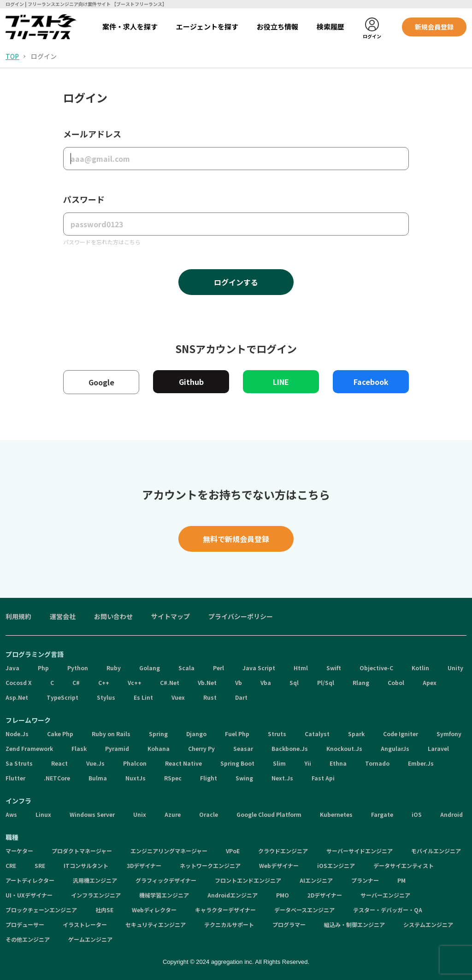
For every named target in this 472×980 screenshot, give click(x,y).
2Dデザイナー (325, 895)
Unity (455, 668)
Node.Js (17, 734)
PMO (283, 895)
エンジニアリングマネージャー (169, 851)
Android (451, 814)
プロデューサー (25, 924)
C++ (104, 682)
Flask (79, 748)
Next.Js (282, 778)
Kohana (159, 748)
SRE (40, 865)
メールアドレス (92, 134)
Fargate (382, 814)
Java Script (259, 668)
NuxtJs (136, 778)
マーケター (19, 851)
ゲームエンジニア (90, 939)
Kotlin (420, 668)
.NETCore (57, 778)
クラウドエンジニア (283, 851)
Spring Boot (237, 763)
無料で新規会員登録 (236, 539)
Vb (239, 682)
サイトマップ (171, 616)
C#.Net (170, 682)
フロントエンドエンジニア (248, 880)
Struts (277, 734)
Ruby (114, 668)
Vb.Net (207, 682)
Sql (294, 682)
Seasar (243, 748)
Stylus (106, 697)
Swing (244, 778)
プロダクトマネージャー (82, 851)
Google (101, 382)
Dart (241, 697)
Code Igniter (401, 734)
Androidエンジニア (233, 895)
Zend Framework (29, 748)
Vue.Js (95, 763)
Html (301, 668)
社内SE (104, 910)
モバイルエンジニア (436, 851)
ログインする (236, 282)
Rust (210, 697)
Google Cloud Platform (269, 814)
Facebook (371, 382)
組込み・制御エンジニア (354, 924)
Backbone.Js (290, 748)
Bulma (98, 778)
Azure (173, 814)
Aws (11, 814)
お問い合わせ (113, 616)
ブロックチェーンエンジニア (41, 910)
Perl (218, 668)
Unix (140, 814)
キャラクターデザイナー (225, 910)
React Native (183, 763)
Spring (158, 734)
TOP (12, 56)
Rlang (361, 682)
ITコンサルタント (86, 865)
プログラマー (289, 924)
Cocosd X (19, 682)
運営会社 (63, 616)
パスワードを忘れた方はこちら (102, 242)
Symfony (449, 734)
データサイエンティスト (404, 865)
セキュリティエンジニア (156, 924)
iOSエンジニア (336, 865)
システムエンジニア (428, 924)
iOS (417, 814)
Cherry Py (201, 748)
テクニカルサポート (229, 924)
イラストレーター (85, 924)
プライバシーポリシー (241, 616)
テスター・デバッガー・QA (388, 910)
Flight (209, 778)
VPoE (233, 851)
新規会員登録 (434, 27)
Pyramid (117, 748)
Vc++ (135, 682)
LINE (281, 382)
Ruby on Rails (111, 734)
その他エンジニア (28, 939)
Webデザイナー (279, 865)
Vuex (178, 697)
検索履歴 (330, 27)
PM (401, 880)
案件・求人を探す (130, 27)
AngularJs (395, 748)
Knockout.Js (344, 748)
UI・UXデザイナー (29, 895)
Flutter (15, 778)
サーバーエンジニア (385, 895)
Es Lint (143, 697)
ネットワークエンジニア (210, 865)
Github (191, 382)
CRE (11, 865)
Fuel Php (237, 734)
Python (78, 668)
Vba (266, 682)
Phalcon (135, 763)
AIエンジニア (316, 880)
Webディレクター (154, 910)
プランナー (365, 880)
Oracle (209, 814)
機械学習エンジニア (164, 895)
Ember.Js (421, 763)
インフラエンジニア (96, 895)
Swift (334, 668)
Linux (43, 814)
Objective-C (376, 668)
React (59, 763)
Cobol (396, 682)
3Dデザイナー (144, 865)
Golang (150, 668)
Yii (308, 763)
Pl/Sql (326, 682)
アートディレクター (30, 880)
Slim (279, 763)
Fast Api (323, 778)
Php (43, 668)
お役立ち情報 (277, 27)
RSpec (173, 778)
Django (196, 734)
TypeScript (62, 697)
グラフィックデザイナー (166, 880)
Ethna (338, 763)
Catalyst (317, 734)
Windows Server (92, 814)
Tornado (377, 763)
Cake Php (60, 734)
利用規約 (18, 616)
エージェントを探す (207, 27)
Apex (430, 682)
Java (12, 668)
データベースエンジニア (304, 910)
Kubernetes (336, 814)
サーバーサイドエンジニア (360, 851)
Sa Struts (19, 763)
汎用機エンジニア (95, 880)
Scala (186, 668)
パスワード (84, 199)
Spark (356, 734)
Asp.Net (17, 697)
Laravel (438, 748)
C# (76, 682)
